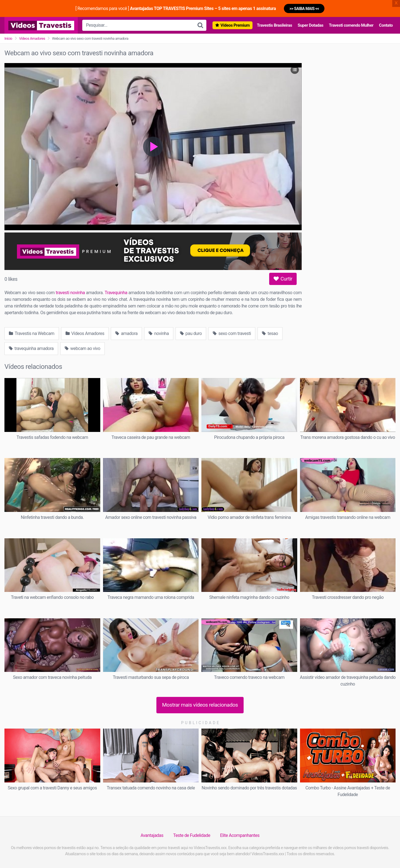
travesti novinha (70, 293)
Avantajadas (152, 835)
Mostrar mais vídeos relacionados (200, 705)
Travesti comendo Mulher (351, 25)
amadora (126, 333)
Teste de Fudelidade (192, 835)
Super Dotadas (310, 25)
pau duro (191, 333)
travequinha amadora (31, 348)
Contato (386, 25)
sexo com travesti (232, 333)
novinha (159, 333)
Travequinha (116, 293)
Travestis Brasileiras (275, 25)
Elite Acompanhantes (240, 835)
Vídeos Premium (235, 25)
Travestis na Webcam (32, 333)
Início (8, 38)
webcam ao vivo (82, 348)
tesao (270, 333)
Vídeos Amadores (32, 38)
